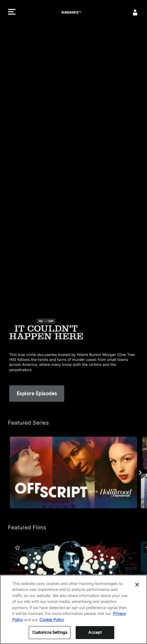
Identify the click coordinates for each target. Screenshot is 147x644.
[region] (73, 609)
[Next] (140, 472)
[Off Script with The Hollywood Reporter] (73, 472)
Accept (95, 632)
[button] (12, 13)
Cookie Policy (52, 620)
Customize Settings (50, 632)
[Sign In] (135, 12)
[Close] (137, 585)
